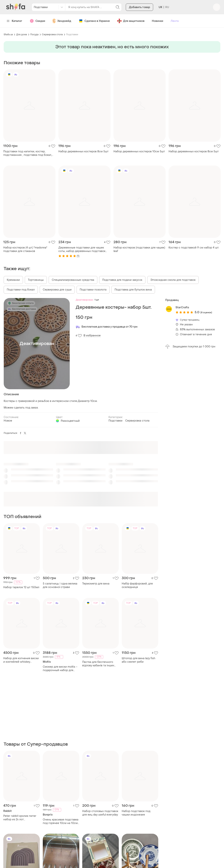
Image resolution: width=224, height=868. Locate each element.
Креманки (13, 280)
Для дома (22, 34)
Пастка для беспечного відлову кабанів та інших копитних (98, 664)
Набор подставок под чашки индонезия (136, 813)
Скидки (37, 21)
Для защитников (131, 21)
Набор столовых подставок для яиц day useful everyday (100, 813)
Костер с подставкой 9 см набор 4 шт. (194, 248)
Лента (175, 21)
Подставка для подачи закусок (122, 280)
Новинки (158, 21)
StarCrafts (182, 307)
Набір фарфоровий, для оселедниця (137, 585)
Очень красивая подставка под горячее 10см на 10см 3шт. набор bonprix (61, 821)
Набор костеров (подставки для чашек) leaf (139, 249)
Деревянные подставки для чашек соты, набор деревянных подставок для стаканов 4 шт (82, 249)
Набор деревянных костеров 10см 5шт (139, 151)
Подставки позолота (93, 290)
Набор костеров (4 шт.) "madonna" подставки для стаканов (25, 249)
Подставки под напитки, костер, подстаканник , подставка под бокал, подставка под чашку (28, 153)
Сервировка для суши (57, 290)
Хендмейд (62, 21)
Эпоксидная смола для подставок (173, 280)
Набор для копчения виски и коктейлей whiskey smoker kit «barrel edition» (21, 660)
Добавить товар (139, 7)
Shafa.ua (8, 34)
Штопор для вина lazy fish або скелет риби (138, 660)
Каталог (14, 21)
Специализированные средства (73, 280)
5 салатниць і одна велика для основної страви (60, 585)
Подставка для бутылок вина (133, 290)
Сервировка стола (52, 34)
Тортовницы (36, 280)
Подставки (72, 34)
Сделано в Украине (94, 21)
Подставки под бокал (21, 290)
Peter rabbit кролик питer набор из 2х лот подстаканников (20, 818)
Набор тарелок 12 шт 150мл (21, 587)
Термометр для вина (96, 584)
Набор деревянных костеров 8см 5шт (83, 151)
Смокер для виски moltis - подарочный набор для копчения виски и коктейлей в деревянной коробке (60, 669)
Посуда (34, 34)
